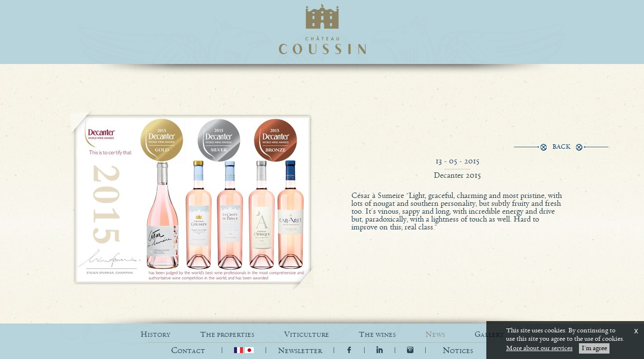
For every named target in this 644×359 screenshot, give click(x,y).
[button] (458, 351)
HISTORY (155, 335)
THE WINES (377, 335)
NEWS (435, 335)
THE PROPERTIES (227, 335)
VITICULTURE (306, 335)
